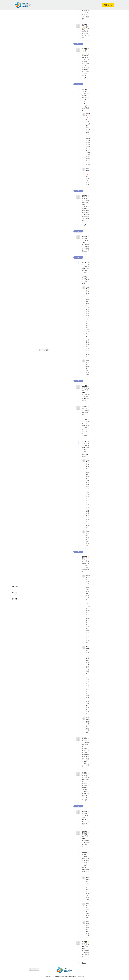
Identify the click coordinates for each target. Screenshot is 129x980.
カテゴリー (15, 593)
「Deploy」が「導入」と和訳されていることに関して (86, 279)
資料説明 (15, 599)
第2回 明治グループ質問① (85, 35)
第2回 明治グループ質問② (85, 17)
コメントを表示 (88, 163)
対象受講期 (15, 587)
